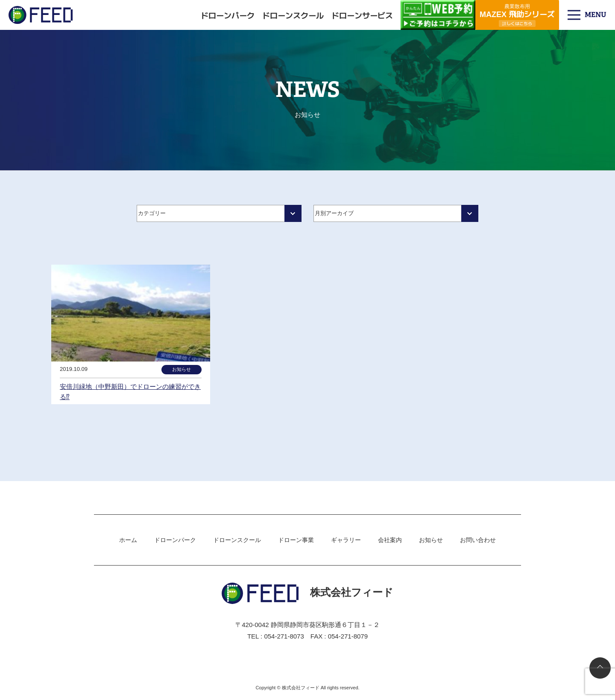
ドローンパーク (228, 15)
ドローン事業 (296, 540)
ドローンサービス (362, 15)
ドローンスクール (293, 15)
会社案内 (390, 540)
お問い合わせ (478, 540)
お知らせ (431, 540)
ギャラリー (346, 540)
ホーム (128, 540)
